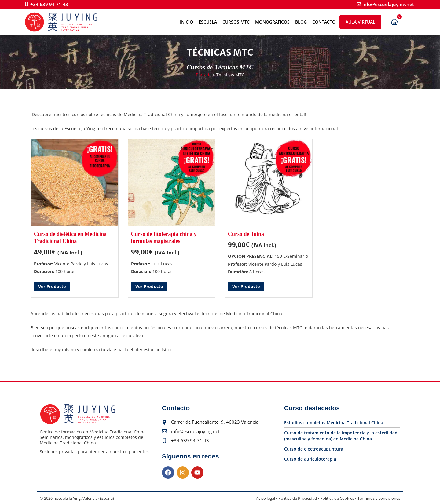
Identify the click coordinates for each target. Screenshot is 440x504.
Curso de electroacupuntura (314, 449)
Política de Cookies (337, 498)
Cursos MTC (236, 22)
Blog (301, 22)
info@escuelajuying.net (388, 4)
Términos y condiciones (379, 498)
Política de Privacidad (298, 498)
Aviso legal (266, 498)
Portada (204, 75)
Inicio (187, 22)
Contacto (324, 22)
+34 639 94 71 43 (49, 4)
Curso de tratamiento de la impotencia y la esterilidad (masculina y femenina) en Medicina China (341, 436)
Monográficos (272, 22)
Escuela (208, 22)
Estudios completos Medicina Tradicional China (334, 423)
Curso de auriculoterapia (310, 459)
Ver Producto (52, 286)
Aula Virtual (360, 22)
